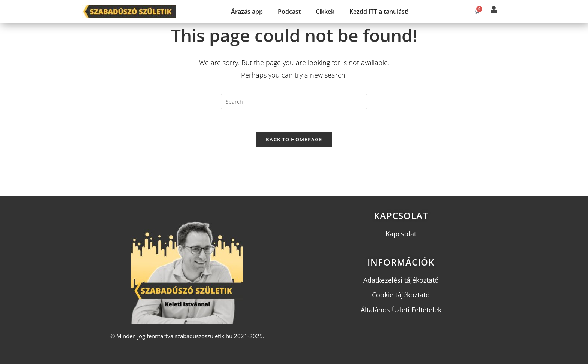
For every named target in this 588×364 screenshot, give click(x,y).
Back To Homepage (294, 139)
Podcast (289, 12)
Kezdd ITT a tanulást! (379, 12)
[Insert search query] (294, 101)
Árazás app (247, 12)
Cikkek (325, 12)
